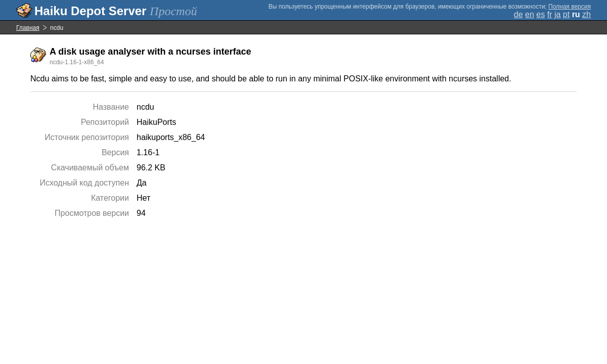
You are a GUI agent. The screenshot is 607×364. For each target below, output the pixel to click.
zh (587, 14)
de (518, 14)
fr (550, 14)
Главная (28, 28)
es (540, 14)
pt (566, 14)
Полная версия (570, 7)
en (530, 14)
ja (557, 14)
